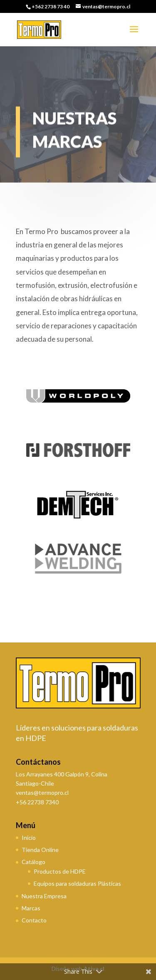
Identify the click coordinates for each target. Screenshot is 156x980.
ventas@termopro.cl (42, 792)
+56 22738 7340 (37, 802)
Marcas (31, 908)
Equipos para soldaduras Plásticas (77, 883)
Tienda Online (40, 850)
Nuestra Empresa (44, 896)
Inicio (29, 838)
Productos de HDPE (60, 871)
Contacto (34, 920)
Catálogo (33, 862)
